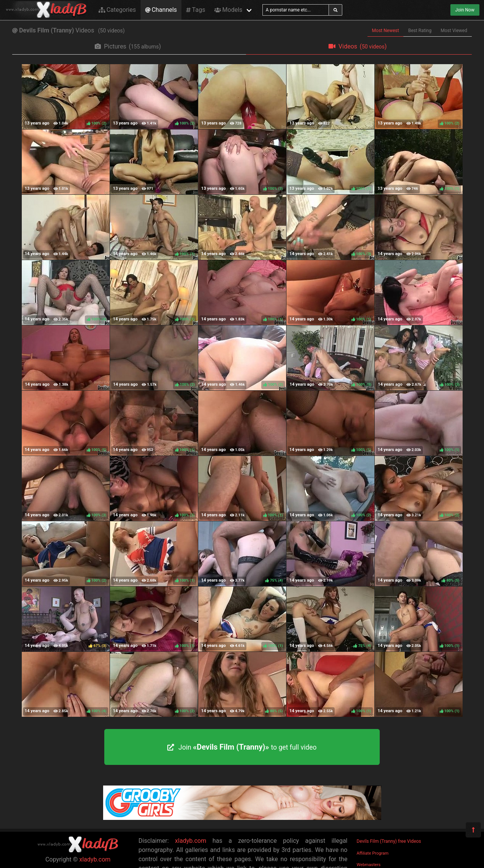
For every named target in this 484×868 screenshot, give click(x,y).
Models (228, 10)
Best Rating (420, 31)
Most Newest (386, 31)
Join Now (465, 10)
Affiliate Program (373, 853)
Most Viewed (454, 31)
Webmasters (369, 865)
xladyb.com (95, 859)
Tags (196, 10)
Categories (117, 10)
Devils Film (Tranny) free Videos (389, 841)
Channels (161, 10)
